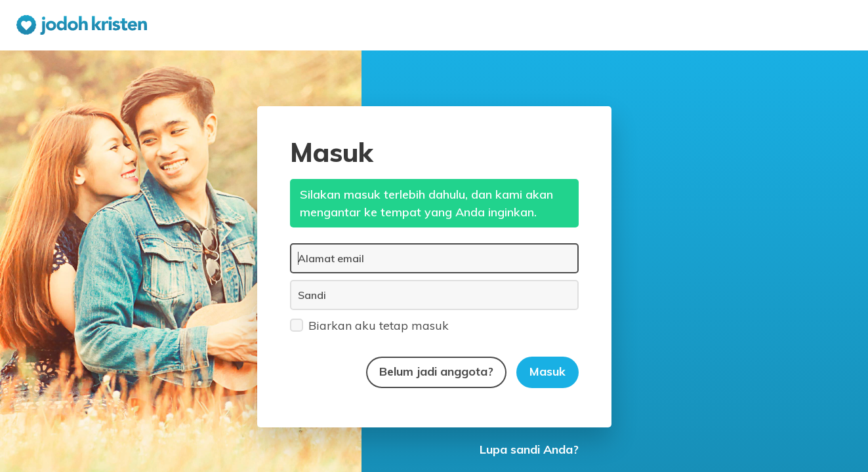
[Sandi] (434, 295)
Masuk (548, 371)
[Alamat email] (434, 258)
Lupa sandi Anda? (529, 449)
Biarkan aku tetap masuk (369, 325)
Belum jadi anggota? (436, 371)
